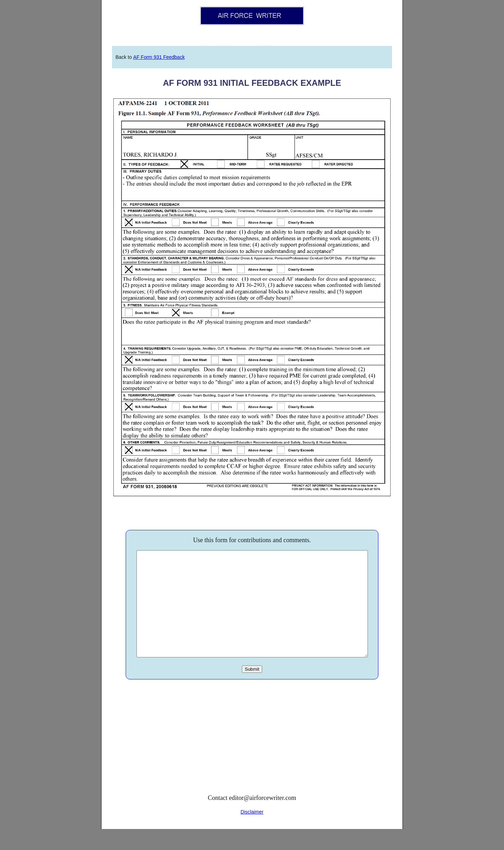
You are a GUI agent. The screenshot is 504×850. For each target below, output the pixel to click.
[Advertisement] (252, 760)
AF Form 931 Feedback (159, 57)
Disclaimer (252, 833)
